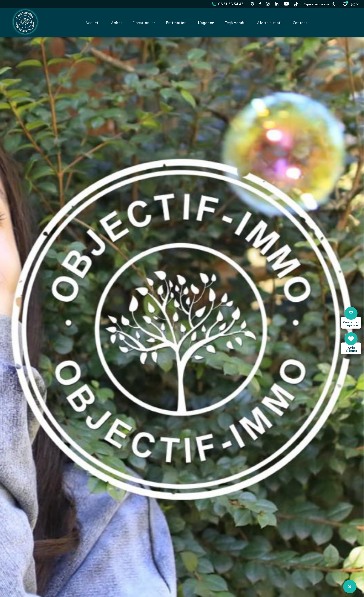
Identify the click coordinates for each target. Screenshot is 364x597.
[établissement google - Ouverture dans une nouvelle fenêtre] (252, 4)
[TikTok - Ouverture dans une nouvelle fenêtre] (296, 4)
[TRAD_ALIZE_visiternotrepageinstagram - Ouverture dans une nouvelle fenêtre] (268, 4)
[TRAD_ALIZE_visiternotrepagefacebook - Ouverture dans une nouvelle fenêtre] (260, 4)
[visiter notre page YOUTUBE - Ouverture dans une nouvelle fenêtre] (286, 4)
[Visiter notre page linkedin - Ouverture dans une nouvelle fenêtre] (277, 4)
